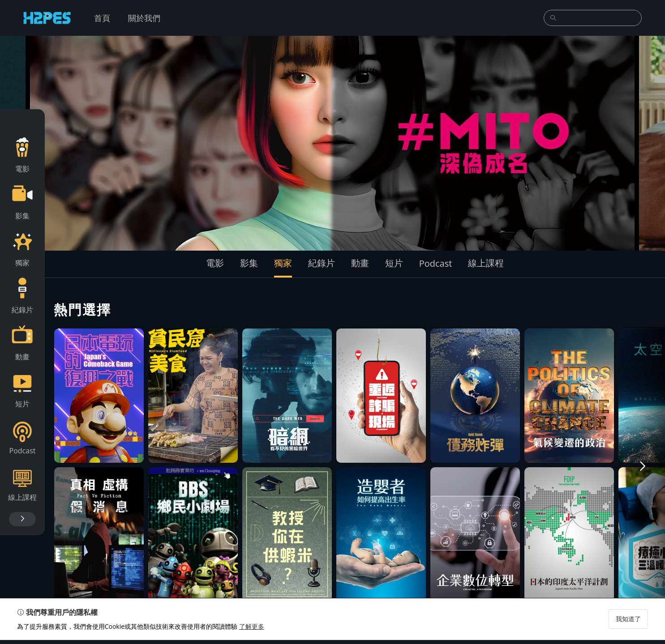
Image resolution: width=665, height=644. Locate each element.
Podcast (436, 263)
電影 (215, 263)
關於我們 (144, 18)
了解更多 (253, 630)
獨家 (283, 263)
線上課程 (486, 263)
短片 (394, 263)
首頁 (102, 18)
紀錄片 (322, 263)
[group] (333, 143)
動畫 (360, 263)
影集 (249, 263)
